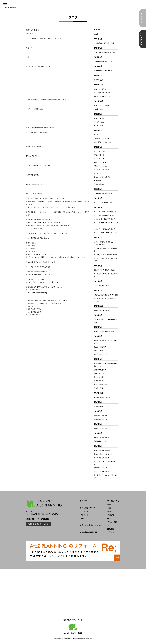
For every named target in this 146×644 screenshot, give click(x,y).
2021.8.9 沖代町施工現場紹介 (104, 219)
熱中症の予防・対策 (101, 351)
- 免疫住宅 (110, 515)
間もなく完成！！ (100, 388)
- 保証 (109, 518)
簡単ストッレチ (99, 373)
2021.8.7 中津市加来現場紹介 (104, 229)
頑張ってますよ (99, 155)
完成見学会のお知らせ (101, 310)
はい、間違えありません (102, 142)
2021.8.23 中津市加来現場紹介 (105, 212)
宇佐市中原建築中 (100, 370)
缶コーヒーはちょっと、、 (103, 89)
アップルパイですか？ (101, 105)
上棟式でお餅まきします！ (103, 454)
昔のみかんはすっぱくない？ (104, 96)
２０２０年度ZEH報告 (101, 286)
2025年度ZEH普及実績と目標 (104, 43)
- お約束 (82, 518)
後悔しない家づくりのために (91, 525)
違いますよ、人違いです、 (103, 162)
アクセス (111, 532)
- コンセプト (84, 511)
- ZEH (109, 504)
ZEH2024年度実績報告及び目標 (105, 52)
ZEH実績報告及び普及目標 (103, 61)
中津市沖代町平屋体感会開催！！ (105, 270)
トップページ (85, 501)
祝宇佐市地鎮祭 (99, 377)
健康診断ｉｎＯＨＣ (101, 468)
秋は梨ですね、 (99, 109)
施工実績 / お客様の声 (88, 532)
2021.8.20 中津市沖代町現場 (104, 215)
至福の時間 (98, 181)
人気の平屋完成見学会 (101, 406)
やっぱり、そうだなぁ (101, 170)
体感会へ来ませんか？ (101, 419)
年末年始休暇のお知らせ (102, 397)
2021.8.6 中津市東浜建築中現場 (105, 233)
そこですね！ (98, 173)
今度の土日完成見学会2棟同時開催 (106, 295)
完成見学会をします (101, 428)
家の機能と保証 (113, 501)
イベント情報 (112, 522)
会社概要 (111, 529)
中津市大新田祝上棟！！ (102, 354)
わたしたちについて (88, 508)
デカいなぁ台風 (99, 118)
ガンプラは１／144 (100, 135)
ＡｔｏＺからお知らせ (101, 471)
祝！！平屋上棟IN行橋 (101, 458)
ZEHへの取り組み (100, 381)
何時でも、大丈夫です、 (102, 138)
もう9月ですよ (99, 122)
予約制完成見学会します (102, 438)
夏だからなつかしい (101, 151)
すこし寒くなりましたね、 (103, 93)
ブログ (96, 34)
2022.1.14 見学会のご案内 (103, 203)
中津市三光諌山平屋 (101, 384)
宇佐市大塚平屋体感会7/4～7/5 (105, 331)
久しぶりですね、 (100, 159)
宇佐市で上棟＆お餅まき (102, 450)
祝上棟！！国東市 (100, 347)
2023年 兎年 (99, 80)
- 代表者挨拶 (84, 515)
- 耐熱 (109, 511)
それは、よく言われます (102, 177)
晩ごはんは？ (98, 126)
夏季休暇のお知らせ (101, 415)
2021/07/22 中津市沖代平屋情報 (105, 255)
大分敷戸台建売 (99, 184)
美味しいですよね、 (101, 166)
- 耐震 (109, 508)
